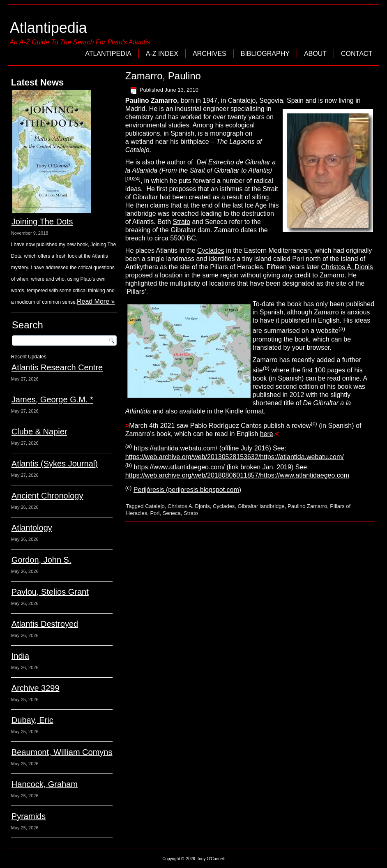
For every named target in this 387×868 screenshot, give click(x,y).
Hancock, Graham (45, 784)
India (20, 656)
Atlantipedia (48, 28)
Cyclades (211, 250)
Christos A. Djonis (347, 267)
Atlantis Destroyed (45, 624)
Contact (357, 54)
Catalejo (155, 506)
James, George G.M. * (52, 399)
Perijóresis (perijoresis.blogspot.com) (187, 490)
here (267, 434)
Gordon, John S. (41, 560)
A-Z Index (162, 54)
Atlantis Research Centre (57, 367)
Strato (181, 222)
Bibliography (265, 54)
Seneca (172, 513)
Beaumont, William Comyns (62, 752)
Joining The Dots (42, 222)
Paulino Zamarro (307, 506)
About (315, 54)
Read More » (96, 301)
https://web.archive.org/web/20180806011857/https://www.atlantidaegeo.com (237, 475)
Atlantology (32, 528)
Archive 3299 (36, 688)
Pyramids (29, 816)
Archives (210, 54)
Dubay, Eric (32, 720)
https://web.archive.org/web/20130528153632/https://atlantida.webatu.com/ (235, 457)
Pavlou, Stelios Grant (50, 592)
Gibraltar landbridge (261, 506)
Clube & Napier (39, 432)
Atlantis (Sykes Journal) (55, 464)
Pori (155, 513)
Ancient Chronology (47, 496)
